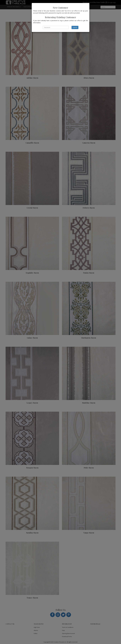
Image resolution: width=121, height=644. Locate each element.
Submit (75, 27)
